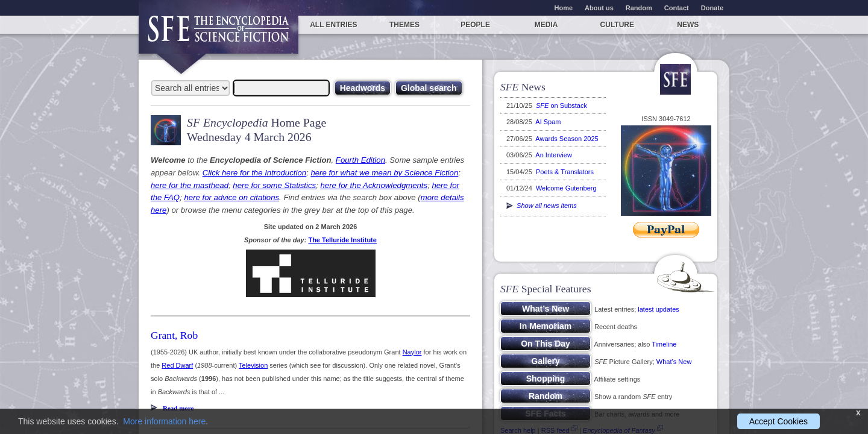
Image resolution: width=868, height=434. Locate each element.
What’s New (674, 362)
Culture (617, 25)
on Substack (561, 105)
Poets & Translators (565, 172)
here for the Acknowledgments (374, 185)
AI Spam (548, 122)
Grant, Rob (174, 335)
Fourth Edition (360, 160)
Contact (677, 8)
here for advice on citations (231, 197)
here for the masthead (190, 185)
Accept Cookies (778, 421)
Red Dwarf (177, 365)
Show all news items (542, 206)
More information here (164, 421)
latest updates (659, 309)
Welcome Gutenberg (566, 188)
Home (564, 8)
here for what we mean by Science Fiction (384, 173)
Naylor (412, 352)
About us (599, 8)
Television (253, 365)
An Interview (554, 155)
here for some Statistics (274, 185)
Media (546, 25)
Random (639, 8)
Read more (178, 408)
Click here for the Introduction (254, 173)
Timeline (664, 344)
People (475, 25)
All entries (333, 25)
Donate (712, 8)
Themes (404, 25)
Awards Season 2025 (567, 139)
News (688, 25)
